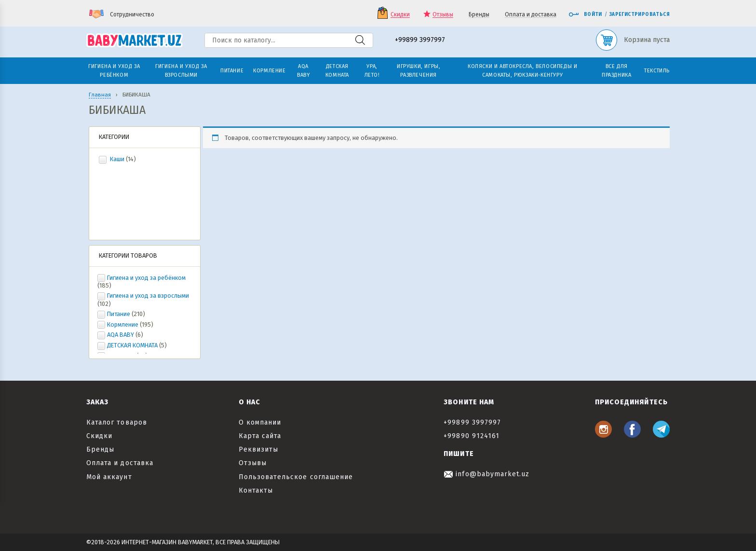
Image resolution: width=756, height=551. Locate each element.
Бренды (479, 15)
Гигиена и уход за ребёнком (146, 278)
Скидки (400, 15)
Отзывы (443, 15)
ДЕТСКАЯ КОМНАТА (132, 345)
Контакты (256, 490)
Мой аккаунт (109, 477)
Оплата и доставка (531, 15)
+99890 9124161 (472, 436)
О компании (260, 422)
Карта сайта (260, 436)
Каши (117, 159)
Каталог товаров (117, 422)
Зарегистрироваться (640, 14)
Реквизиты (258, 449)
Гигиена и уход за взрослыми (148, 296)
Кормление (123, 324)
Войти (585, 14)
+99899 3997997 (420, 40)
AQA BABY (121, 335)
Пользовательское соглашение (296, 477)
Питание (119, 314)
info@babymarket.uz (486, 474)
